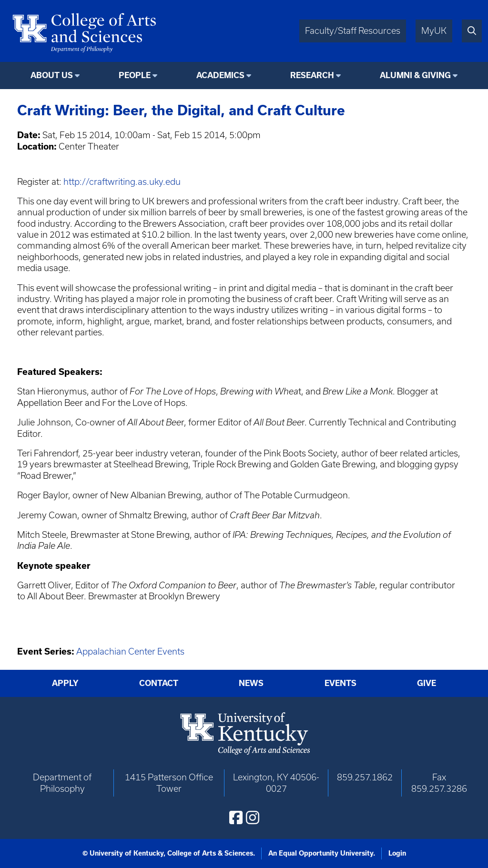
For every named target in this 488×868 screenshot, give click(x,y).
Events (341, 683)
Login (397, 853)
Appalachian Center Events (130, 651)
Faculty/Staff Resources (353, 31)
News (251, 683)
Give (427, 683)
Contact (159, 683)
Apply (65, 683)
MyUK (434, 31)
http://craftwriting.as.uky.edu (122, 182)
